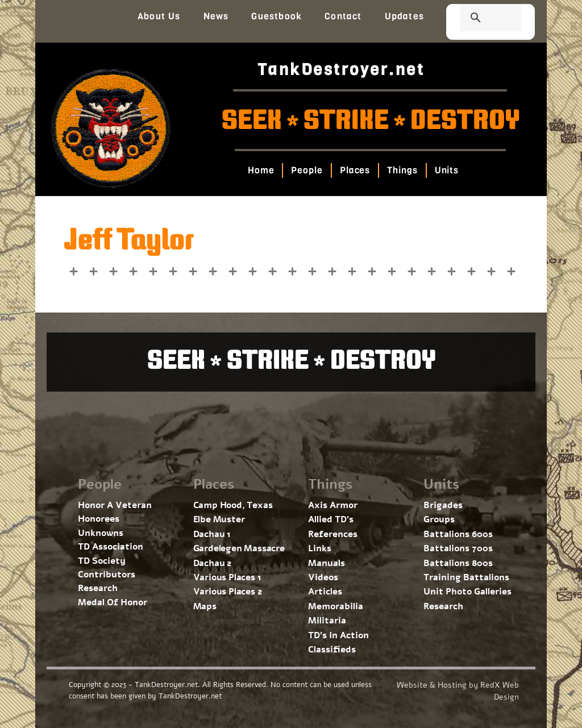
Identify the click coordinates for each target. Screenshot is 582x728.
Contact (343, 16)
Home (261, 170)
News (216, 16)
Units (446, 170)
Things (402, 170)
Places (354, 170)
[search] (477, 19)
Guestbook (277, 16)
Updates (404, 16)
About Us (159, 16)
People (307, 170)
